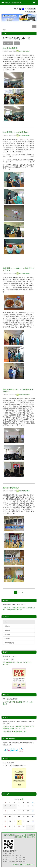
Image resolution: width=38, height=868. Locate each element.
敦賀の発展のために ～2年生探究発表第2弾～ (18, 391)
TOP (5, 835)
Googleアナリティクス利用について (24, 865)
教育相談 (11, 835)
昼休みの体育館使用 (11, 488)
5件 (17, 43)
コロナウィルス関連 (22, 835)
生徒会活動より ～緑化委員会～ (16, 132)
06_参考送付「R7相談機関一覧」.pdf (15, 731)
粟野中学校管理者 (23, 51)
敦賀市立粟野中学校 (13, 3)
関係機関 (18, 837)
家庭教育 (32, 835)
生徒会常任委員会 (10, 48)
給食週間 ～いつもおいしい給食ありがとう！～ (19, 269)
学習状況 (25, 837)
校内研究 (32, 837)
